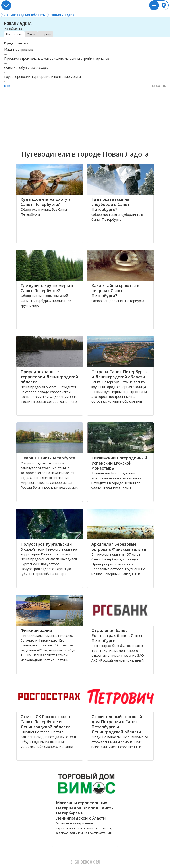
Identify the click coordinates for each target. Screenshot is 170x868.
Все (7, 86)
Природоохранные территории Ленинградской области (49, 377)
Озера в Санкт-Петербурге (48, 458)
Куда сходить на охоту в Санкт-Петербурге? (46, 202)
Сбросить (159, 86)
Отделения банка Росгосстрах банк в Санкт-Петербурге (118, 635)
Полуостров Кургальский (46, 544)
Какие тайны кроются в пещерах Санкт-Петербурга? (115, 291)
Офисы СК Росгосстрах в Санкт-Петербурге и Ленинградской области (45, 722)
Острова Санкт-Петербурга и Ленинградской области (119, 374)
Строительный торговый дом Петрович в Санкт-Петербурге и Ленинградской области (117, 724)
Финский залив (36, 630)
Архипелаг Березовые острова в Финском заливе (119, 547)
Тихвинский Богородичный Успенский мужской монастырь (119, 463)
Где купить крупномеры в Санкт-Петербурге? (47, 288)
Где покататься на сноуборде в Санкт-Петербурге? (111, 204)
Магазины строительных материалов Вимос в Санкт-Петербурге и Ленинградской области (84, 810)
